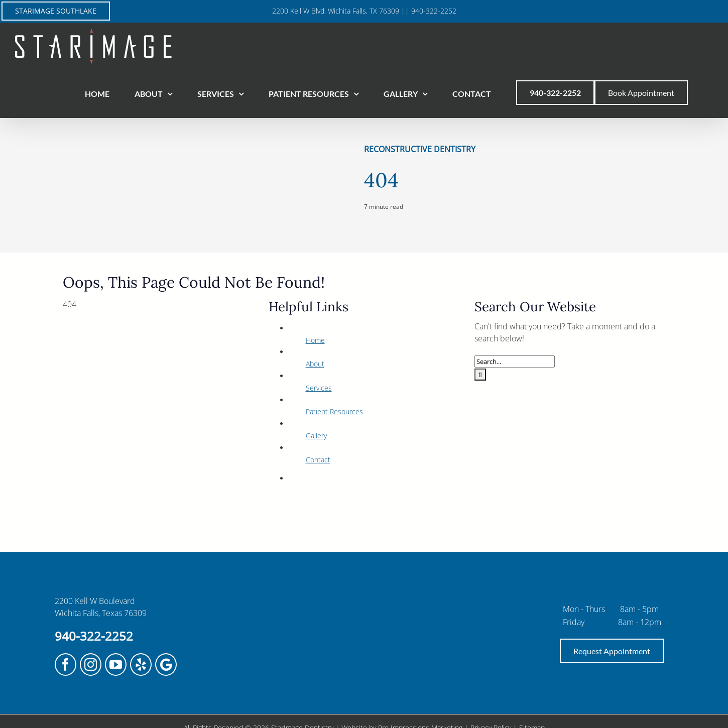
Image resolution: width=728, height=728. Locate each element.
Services (319, 388)
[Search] (480, 375)
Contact (318, 460)
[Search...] (515, 361)
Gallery (316, 436)
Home (315, 340)
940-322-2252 (94, 636)
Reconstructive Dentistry (420, 149)
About (315, 364)
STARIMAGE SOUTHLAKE (56, 11)
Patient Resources (334, 411)
